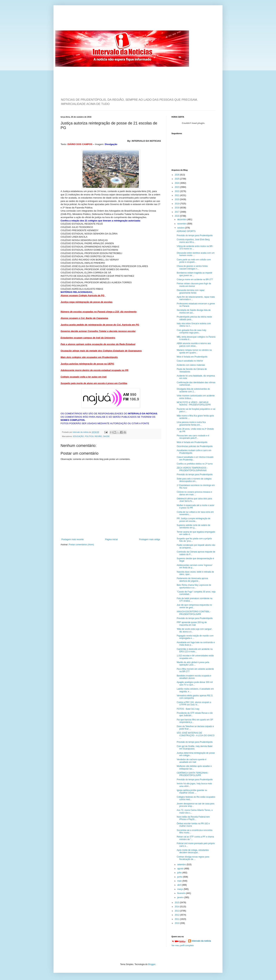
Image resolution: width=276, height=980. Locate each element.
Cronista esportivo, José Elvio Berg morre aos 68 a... (193, 241)
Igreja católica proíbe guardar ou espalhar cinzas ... (192, 791)
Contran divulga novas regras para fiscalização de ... (193, 858)
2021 (177, 195)
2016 (177, 216)
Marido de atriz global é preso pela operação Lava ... (193, 664)
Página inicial (111, 539)
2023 (177, 187)
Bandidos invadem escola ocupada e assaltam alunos (194, 677)
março (181, 889)
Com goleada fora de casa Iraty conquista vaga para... (191, 331)
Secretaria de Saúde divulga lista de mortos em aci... (194, 311)
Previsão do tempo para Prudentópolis (195, 235)
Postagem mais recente (73, 539)
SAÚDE (106, 436)
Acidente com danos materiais (191, 365)
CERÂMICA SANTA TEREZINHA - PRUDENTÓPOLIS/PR (193, 774)
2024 (177, 183)
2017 (177, 212)
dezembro (182, 219)
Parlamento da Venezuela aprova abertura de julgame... (192, 580)
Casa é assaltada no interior (190, 361)
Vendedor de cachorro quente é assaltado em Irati (192, 761)
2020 (177, 199)
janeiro (181, 897)
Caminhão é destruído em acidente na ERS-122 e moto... (195, 650)
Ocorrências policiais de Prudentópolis (195, 446)
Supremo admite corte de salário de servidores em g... (193, 526)
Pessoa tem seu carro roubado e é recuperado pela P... (193, 437)
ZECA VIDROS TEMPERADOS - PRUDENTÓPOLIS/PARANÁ (192, 469)
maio (180, 881)
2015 (177, 903)
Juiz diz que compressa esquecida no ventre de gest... (194, 606)
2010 (177, 923)
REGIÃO (98, 436)
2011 (177, 919)
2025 (177, 179)
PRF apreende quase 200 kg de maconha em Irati (192, 624)
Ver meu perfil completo (183, 946)
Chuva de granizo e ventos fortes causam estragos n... (192, 267)
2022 (177, 191)
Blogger (152, 964)
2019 (177, 204)
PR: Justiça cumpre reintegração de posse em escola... (194, 520)
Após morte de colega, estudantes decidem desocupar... (193, 851)
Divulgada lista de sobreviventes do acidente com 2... (193, 390)
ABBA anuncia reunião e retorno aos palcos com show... (194, 345)
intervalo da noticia (81, 432)
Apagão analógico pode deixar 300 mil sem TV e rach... (195, 683)
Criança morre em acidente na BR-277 (195, 279)
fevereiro (182, 893)
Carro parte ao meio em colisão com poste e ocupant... (194, 261)
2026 (177, 175)
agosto (181, 869)
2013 (177, 911)
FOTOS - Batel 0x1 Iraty (188, 709)
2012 (177, 915)
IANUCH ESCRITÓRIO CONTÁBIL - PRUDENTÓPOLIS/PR (194, 613)
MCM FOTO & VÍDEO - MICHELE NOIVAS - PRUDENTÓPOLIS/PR (194, 404)
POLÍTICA (89, 436)
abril (180, 885)
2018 (177, 208)
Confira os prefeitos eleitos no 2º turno (195, 464)
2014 (177, 907)
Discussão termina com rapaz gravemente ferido (191, 291)
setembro (182, 865)
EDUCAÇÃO (78, 436)
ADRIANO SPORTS (186, 231)
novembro (182, 224)
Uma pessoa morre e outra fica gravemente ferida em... (191, 423)
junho (180, 877)
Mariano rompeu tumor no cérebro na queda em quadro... (194, 351)
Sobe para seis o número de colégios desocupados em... (194, 480)
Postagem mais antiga (150, 539)
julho (180, 873)
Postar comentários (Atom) (81, 545)
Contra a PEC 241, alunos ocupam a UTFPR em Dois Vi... (194, 703)
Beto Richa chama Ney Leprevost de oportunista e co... (194, 586)
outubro (181, 228)
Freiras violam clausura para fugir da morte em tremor (194, 285)
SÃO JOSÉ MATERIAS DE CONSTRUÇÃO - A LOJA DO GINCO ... (196, 735)
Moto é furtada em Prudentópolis (192, 357)
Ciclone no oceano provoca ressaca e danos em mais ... (194, 493)
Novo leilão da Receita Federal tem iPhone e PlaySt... (193, 818)
